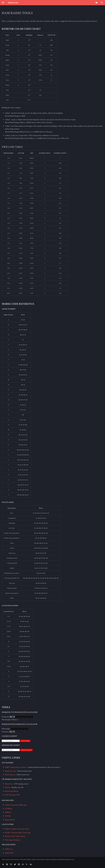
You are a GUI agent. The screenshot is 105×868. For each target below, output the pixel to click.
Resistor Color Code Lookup (15, 836)
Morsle (8, 788)
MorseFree (9, 784)
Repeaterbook (10, 820)
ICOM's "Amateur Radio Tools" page (18, 833)
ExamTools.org (10, 771)
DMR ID (8, 812)
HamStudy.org (10, 775)
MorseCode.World (12, 791)
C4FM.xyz (9, 809)
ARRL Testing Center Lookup (15, 767)
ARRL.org (9, 849)
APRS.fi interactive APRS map (16, 805)
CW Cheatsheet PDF (12, 795)
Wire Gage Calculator (13, 840)
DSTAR (8, 816)
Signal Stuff (9, 853)
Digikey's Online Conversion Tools (17, 829)
